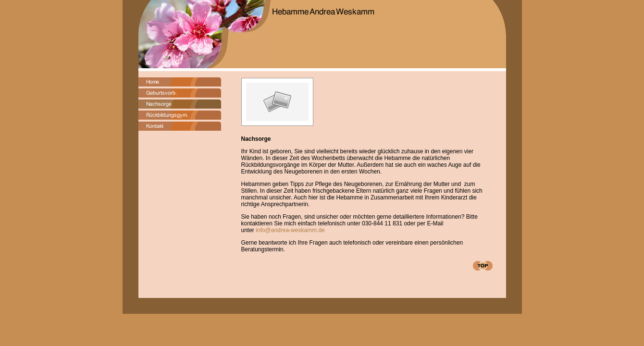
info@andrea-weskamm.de (290, 230)
